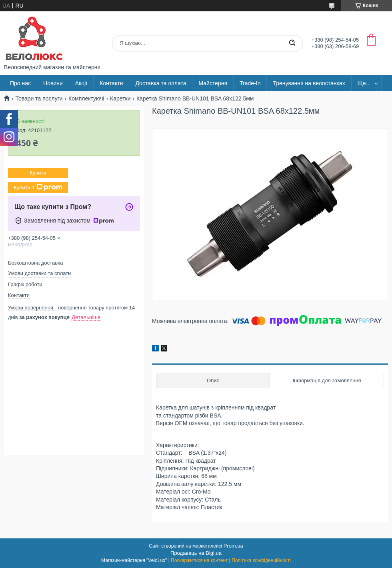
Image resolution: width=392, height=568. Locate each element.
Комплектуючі (86, 98)
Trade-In (250, 83)
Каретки (120, 98)
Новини (53, 83)
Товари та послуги (39, 98)
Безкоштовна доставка (35, 263)
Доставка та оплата (161, 83)
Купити (38, 173)
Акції (81, 83)
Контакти (111, 83)
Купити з (38, 187)
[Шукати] (292, 43)
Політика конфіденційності (261, 560)
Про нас (20, 83)
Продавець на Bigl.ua (196, 553)
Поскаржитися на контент (199, 560)
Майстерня (213, 83)
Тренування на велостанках (309, 83)
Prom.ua (233, 546)
